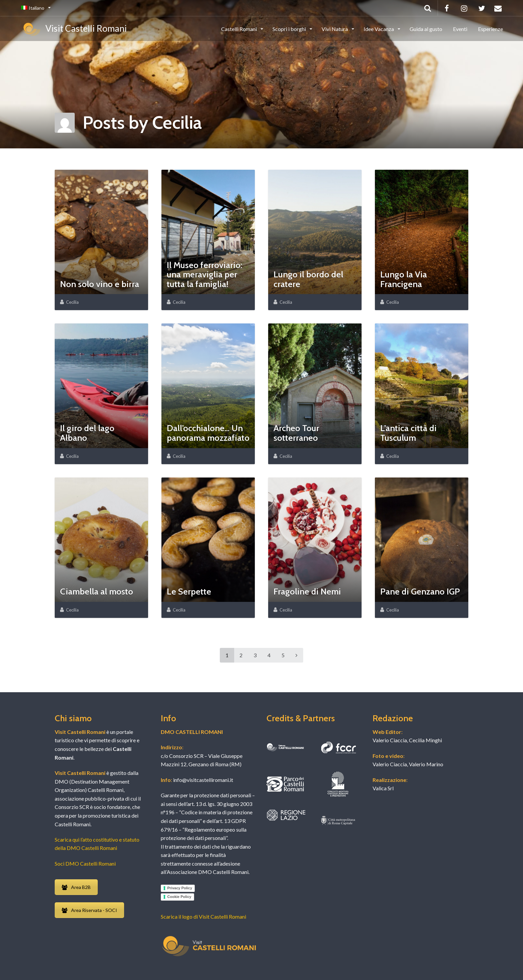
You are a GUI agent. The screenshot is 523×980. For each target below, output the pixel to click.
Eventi (460, 29)
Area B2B (76, 887)
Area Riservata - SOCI (89, 910)
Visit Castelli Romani (74, 29)
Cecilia (72, 302)
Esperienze (490, 29)
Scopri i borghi (290, 29)
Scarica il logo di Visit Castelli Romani (203, 916)
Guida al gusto (426, 29)
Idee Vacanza (379, 29)
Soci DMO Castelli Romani (85, 863)
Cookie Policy (179, 897)
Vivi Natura (335, 29)
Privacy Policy (180, 888)
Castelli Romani (239, 29)
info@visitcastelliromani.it (203, 780)
